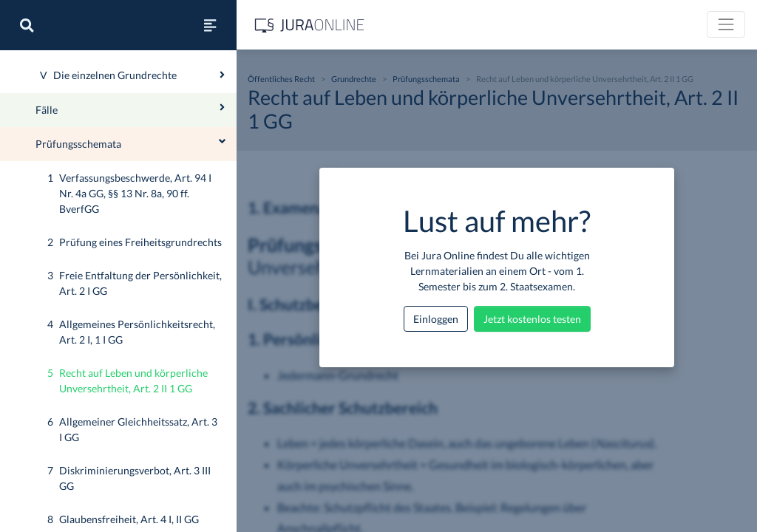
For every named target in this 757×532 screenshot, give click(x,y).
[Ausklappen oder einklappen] (222, 127)
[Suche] (27, 25)
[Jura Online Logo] (310, 25)
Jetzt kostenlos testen (532, 319)
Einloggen (436, 319)
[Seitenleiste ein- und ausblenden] (210, 25)
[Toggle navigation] (726, 24)
